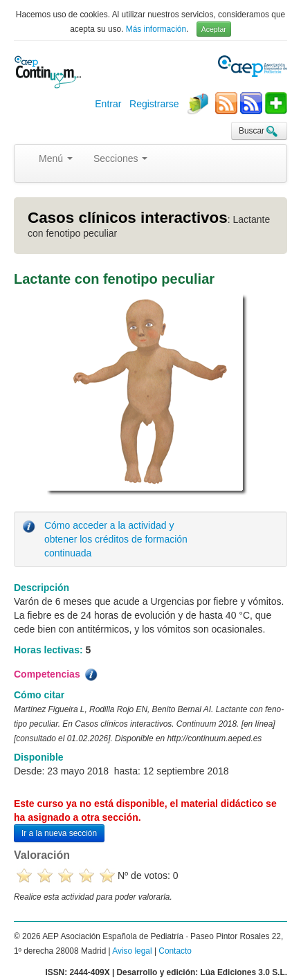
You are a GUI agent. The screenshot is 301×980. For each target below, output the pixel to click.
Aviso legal (132, 951)
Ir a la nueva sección (59, 833)
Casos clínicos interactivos (128, 218)
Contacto (175, 951)
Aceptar (214, 29)
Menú (56, 158)
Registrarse (154, 104)
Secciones (120, 158)
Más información (156, 29)
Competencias (57, 675)
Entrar (108, 104)
